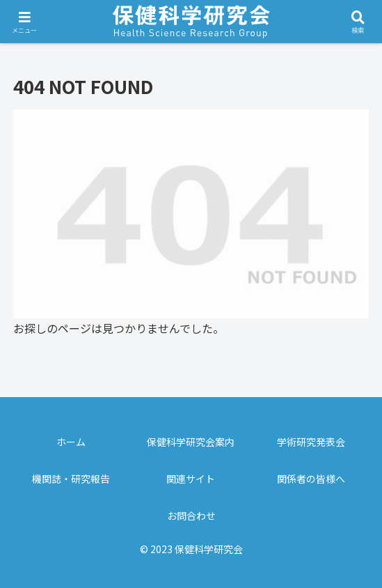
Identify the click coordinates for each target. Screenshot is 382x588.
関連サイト (191, 479)
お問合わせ (191, 516)
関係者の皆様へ (311, 479)
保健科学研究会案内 (191, 442)
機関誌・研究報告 (71, 479)
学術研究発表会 (311, 442)
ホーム (71, 442)
